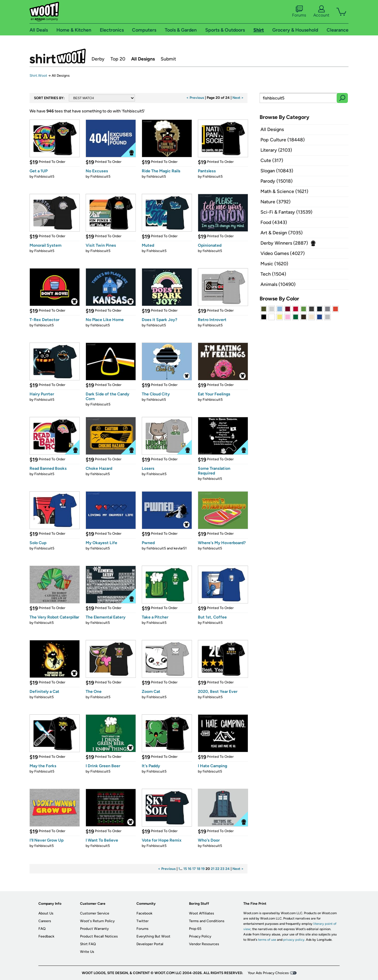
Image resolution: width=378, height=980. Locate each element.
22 (217, 869)
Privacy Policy (200, 936)
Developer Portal (150, 944)
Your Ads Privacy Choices (268, 973)
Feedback (46, 936)
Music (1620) (274, 264)
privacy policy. (294, 940)
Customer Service (95, 913)
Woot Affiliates (202, 913)
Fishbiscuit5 (44, 176)
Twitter (142, 921)
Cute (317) (272, 160)
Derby (98, 59)
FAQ (42, 929)
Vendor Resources (204, 944)
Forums (299, 12)
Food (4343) (274, 222)
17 (194, 869)
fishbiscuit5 (156, 176)
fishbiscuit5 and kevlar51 (167, 548)
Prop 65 (195, 929)
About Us (46, 913)
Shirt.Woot (58, 56)
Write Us (87, 952)
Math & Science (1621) (284, 191)
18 (198, 869)
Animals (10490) (278, 284)
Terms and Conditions (207, 921)
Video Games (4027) (283, 253)
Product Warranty (94, 929)
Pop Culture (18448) (283, 140)
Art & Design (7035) (282, 233)
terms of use (267, 940)
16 (190, 869)
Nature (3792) (276, 202)
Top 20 (118, 59)
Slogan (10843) (277, 171)
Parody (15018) (277, 181)
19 (203, 869)
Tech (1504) (273, 274)
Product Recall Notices (99, 936)
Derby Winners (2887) (284, 243)
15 (185, 869)
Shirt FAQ (88, 944)
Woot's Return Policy (97, 921)
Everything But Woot (153, 936)
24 (228, 869)
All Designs (143, 59)
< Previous (195, 98)
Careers (45, 921)
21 (213, 869)
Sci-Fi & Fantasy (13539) (286, 212)
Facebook (144, 913)
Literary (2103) (276, 150)
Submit (168, 59)
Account (321, 12)
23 (222, 869)
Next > (238, 98)
